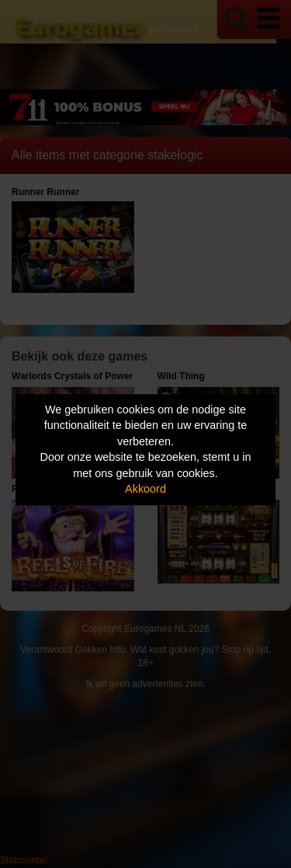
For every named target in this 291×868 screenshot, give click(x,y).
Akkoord (145, 490)
